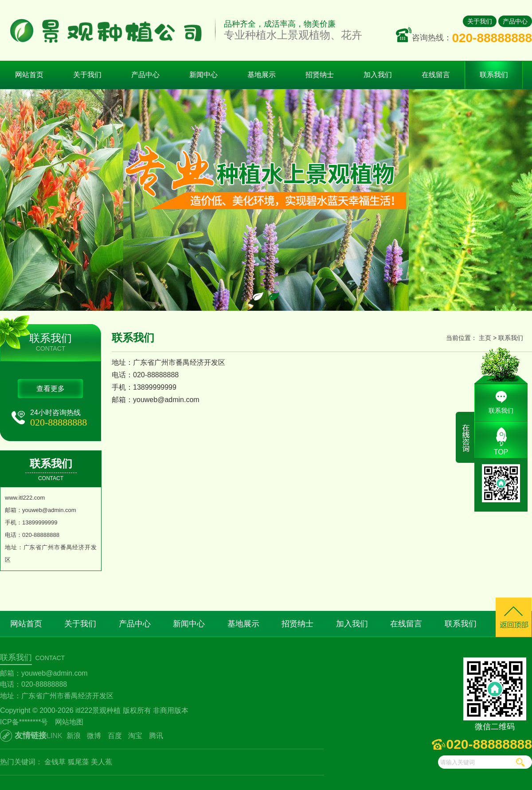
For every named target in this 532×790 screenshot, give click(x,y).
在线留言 (406, 624)
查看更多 (51, 389)
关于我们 (480, 21)
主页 (485, 338)
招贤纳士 (297, 624)
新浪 (74, 736)
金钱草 (55, 762)
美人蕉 (102, 762)
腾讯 (156, 736)
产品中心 (515, 21)
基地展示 (243, 624)
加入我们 (352, 624)
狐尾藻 (78, 762)
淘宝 (135, 736)
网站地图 (69, 722)
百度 (115, 736)
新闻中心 (189, 624)
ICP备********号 (24, 722)
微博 (94, 736)
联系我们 (511, 338)
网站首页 (29, 75)
